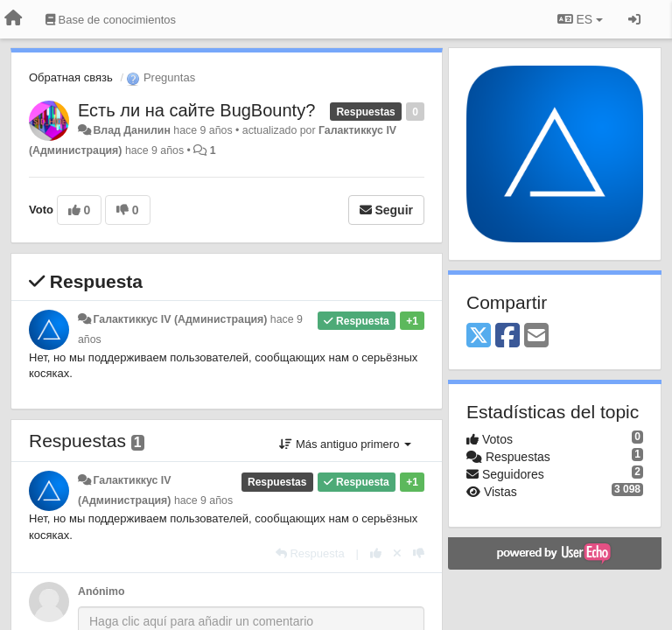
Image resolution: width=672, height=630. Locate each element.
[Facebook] (507, 336)
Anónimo (101, 591)
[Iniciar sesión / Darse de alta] (634, 19)
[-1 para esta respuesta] (419, 553)
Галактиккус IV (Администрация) (180, 319)
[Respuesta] (310, 553)
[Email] (536, 336)
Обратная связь (71, 77)
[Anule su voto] (397, 553)
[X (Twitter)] (479, 336)
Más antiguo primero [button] (345, 444)
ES (580, 19)
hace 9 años (203, 500)
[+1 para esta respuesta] (376, 553)
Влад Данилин (131, 130)
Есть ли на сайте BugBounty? (196, 110)
